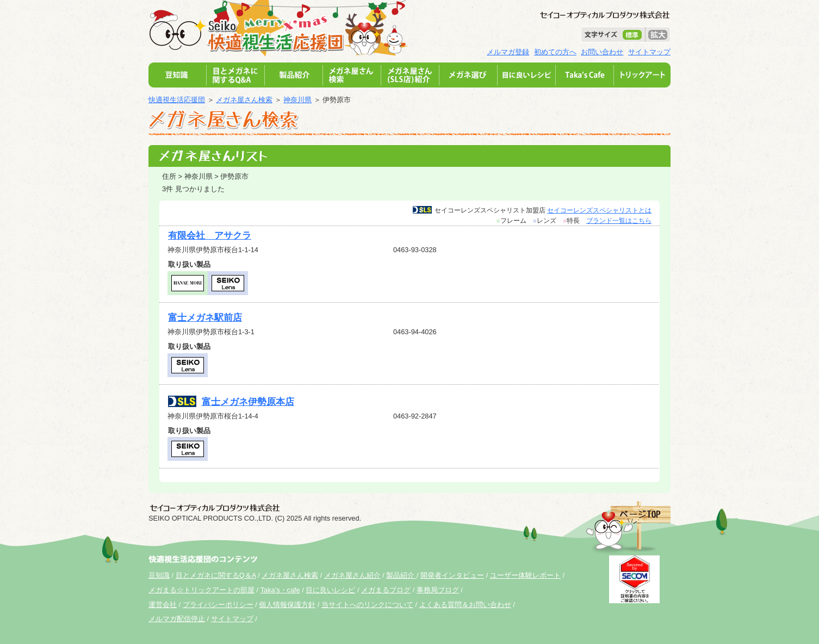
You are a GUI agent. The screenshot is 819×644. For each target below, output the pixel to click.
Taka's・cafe (280, 590)
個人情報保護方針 (287, 605)
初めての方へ (555, 52)
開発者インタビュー (452, 575)
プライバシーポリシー (218, 605)
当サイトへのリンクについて (367, 605)
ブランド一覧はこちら (619, 221)
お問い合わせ (602, 52)
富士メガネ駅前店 (205, 318)
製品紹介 (401, 575)
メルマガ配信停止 (177, 619)
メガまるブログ (386, 590)
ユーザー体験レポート (525, 575)
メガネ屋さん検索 (244, 100)
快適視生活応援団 (177, 100)
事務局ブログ (438, 590)
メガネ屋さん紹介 (352, 575)
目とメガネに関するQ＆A (216, 575)
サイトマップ (649, 52)
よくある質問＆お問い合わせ (465, 605)
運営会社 (163, 605)
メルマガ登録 (508, 52)
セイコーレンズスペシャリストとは (599, 210)
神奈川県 (297, 100)
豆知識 (159, 575)
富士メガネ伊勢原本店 (248, 402)
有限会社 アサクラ (210, 236)
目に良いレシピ (330, 590)
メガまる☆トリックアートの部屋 (201, 590)
